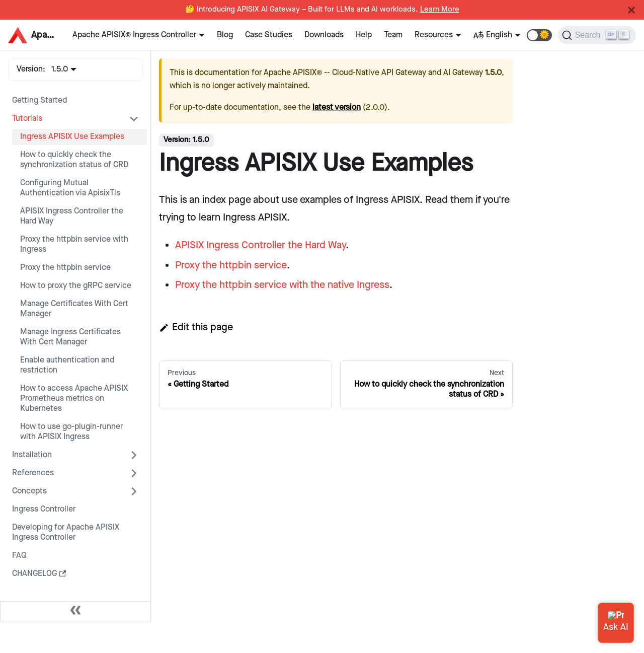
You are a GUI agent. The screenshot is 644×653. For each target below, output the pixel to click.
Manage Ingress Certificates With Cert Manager (70, 337)
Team (393, 35)
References (33, 473)
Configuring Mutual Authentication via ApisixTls (70, 188)
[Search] (597, 35)
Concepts (29, 491)
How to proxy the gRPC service (76, 286)
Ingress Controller (44, 509)
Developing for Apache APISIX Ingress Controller (66, 532)
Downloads (324, 35)
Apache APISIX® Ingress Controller (134, 35)
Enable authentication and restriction (67, 365)
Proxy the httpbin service (65, 268)
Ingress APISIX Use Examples (72, 137)
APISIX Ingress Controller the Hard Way (72, 216)
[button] (539, 35)
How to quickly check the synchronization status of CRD (74, 160)
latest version (337, 107)
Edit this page (196, 327)
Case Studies (269, 35)
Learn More (440, 10)
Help (364, 35)
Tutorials (27, 119)
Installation (32, 455)
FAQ (19, 556)
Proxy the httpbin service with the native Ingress (282, 285)
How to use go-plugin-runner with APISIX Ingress (71, 432)
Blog (225, 35)
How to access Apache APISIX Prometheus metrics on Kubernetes (74, 398)
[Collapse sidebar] (75, 611)
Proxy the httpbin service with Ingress (74, 244)
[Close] (631, 10)
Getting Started (39, 100)
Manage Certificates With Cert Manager (74, 309)
